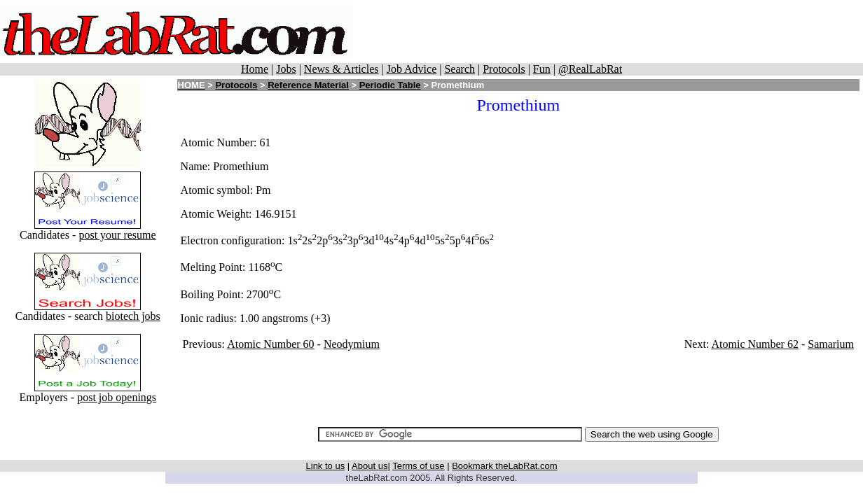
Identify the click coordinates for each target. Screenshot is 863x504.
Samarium (831, 344)
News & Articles (341, 69)
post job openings (117, 397)
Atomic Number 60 (270, 344)
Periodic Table (390, 85)
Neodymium (352, 344)
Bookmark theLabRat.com (504, 466)
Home (255, 69)
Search (460, 69)
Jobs (286, 69)
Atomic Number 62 (754, 344)
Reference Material (308, 85)
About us (370, 466)
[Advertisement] (608, 31)
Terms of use (418, 466)
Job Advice (412, 69)
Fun (542, 69)
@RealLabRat (590, 69)
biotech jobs (133, 316)
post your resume (117, 235)
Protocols (504, 69)
